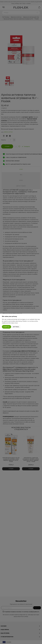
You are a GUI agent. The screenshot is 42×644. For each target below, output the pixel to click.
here (16, 323)
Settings (16, 327)
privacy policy (34, 321)
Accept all (7, 327)
